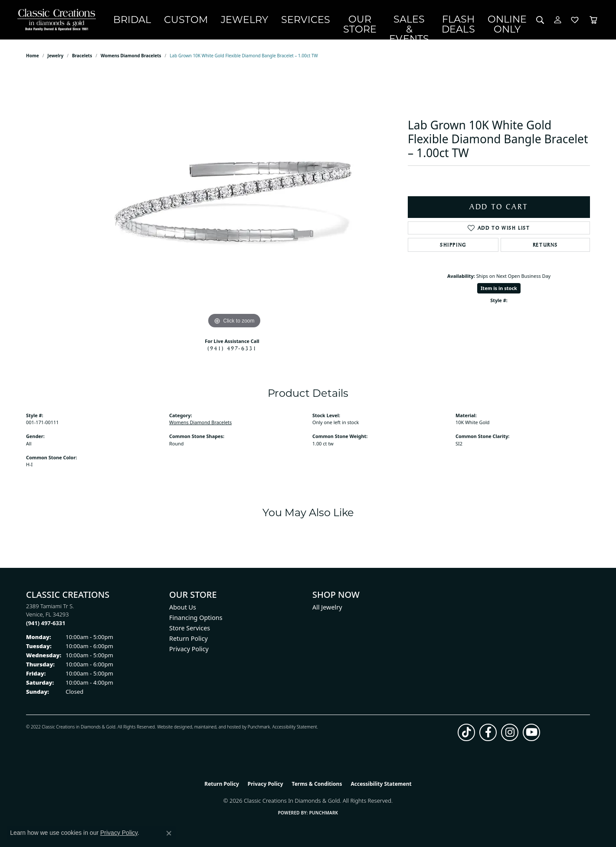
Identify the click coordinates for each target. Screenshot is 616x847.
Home (33, 61)
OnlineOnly (511, 22)
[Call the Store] (46, 628)
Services (279, 22)
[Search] (540, 22)
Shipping (453, 250)
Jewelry (230, 22)
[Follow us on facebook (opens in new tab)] (488, 737)
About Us (183, 612)
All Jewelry (327, 612)
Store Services (190, 633)
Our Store (330, 22)
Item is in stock (499, 293)
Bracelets (82, 61)
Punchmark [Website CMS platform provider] (324, 817)
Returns (545, 250)
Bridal (142, 22)
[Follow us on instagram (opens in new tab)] (510, 737)
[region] (234, 206)
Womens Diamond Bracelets (131, 61)
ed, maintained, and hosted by (217, 732)
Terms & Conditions (317, 789)
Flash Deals (459, 22)
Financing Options (196, 622)
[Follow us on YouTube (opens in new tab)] (531, 737)
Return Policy (188, 643)
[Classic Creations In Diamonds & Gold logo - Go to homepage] (63, 22)
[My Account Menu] (558, 22)
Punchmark (259, 732)
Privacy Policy (189, 654)
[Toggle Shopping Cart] (593, 22)
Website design (172, 732)
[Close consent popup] (169, 833)
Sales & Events (393, 22)
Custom (184, 22)
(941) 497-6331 (232, 353)
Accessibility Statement (294, 732)
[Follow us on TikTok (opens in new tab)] (466, 737)
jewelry (55, 61)
